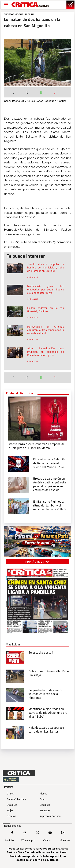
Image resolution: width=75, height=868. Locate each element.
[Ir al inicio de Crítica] (31, 4)
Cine (42, 799)
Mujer (10, 810)
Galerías (65, 840)
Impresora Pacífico (50, 816)
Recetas (11, 816)
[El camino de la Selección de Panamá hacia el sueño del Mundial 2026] (18, 464)
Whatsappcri (28, 840)
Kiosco (43, 794)
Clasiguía (45, 805)
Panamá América (16, 799)
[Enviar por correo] (55, 93)
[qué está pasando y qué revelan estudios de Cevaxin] (18, 485)
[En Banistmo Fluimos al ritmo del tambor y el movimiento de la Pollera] (18, 506)
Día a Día (12, 805)
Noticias (10, 840)
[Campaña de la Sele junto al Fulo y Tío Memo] (37, 418)
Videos (47, 840)
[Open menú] (6, 5)
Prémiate (45, 810)
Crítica (10, 794)
